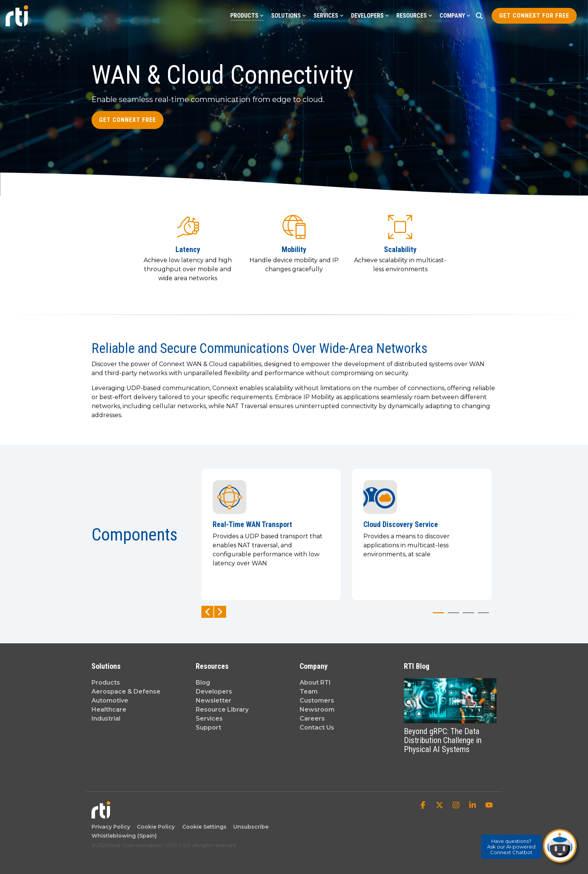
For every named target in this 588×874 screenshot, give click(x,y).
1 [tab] (436, 616)
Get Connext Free (127, 120)
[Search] (479, 16)
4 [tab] (481, 616)
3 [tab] (466, 616)
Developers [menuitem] (214, 692)
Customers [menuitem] (317, 701)
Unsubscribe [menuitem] (249, 827)
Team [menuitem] (309, 692)
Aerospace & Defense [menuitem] (126, 692)
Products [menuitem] (106, 683)
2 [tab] (451, 616)
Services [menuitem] (209, 719)
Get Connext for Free (534, 16)
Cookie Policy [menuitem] (154, 827)
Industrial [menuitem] (106, 719)
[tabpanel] (271, 535)
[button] (424, 806)
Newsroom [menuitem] (317, 710)
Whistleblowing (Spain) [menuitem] (124, 836)
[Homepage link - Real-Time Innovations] (101, 815)
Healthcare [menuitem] (109, 710)
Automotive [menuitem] (110, 701)
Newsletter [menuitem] (214, 701)
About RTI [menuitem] (315, 683)
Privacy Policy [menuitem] (111, 827)
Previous (207, 612)
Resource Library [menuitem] (222, 710)
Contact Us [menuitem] (317, 728)
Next (220, 612)
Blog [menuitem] (203, 683)
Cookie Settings (204, 827)
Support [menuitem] (208, 728)
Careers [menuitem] (312, 719)
